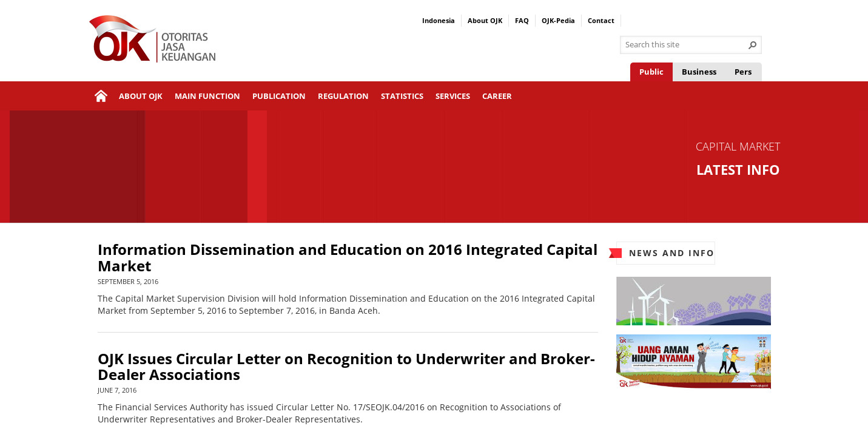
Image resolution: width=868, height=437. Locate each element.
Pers (743, 72)
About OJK (485, 20)
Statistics (402, 96)
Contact (601, 20)
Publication (279, 96)
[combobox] (686, 45)
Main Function (207, 96)
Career (497, 96)
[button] (753, 45)
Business (699, 72)
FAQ (522, 20)
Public (651, 72)
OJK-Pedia (558, 20)
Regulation (343, 96)
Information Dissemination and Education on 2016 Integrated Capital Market (348, 258)
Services (453, 96)
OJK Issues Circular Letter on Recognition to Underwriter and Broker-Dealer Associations (346, 367)
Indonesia (439, 20)
